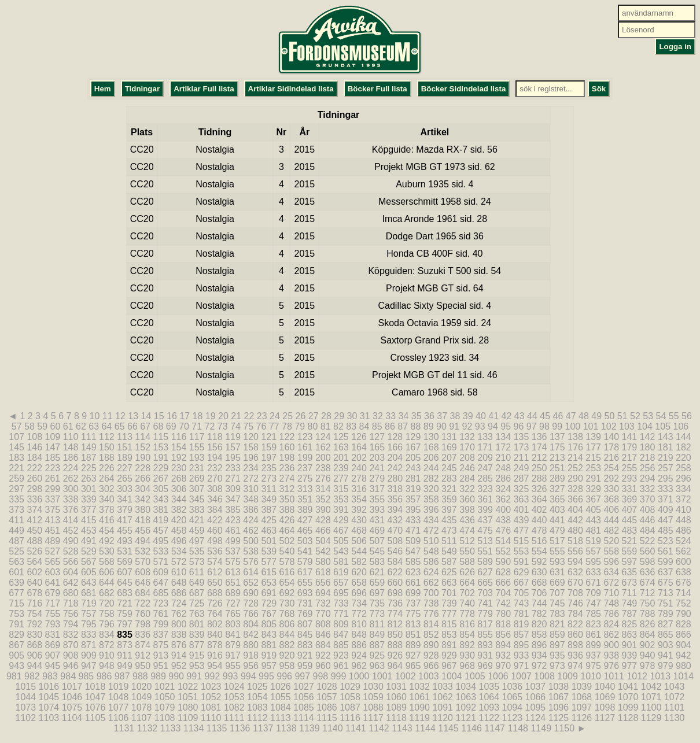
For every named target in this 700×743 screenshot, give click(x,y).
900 (611, 645)
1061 (419, 697)
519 (593, 541)
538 (251, 551)
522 (648, 541)
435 (449, 520)
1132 (148, 728)
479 (557, 531)
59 (42, 426)
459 (197, 531)
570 (143, 562)
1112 (257, 718)
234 (251, 468)
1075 (72, 707)
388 (287, 510)
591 (522, 562)
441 (557, 520)
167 (413, 447)
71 (197, 426)
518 (575, 541)
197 (269, 458)
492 (107, 541)
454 (107, 531)
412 (34, 520)
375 (53, 510)
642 (71, 583)
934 (539, 655)
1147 (495, 728)
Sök (599, 89)
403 (557, 510)
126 (359, 437)
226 (107, 468)
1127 (605, 718)
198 (287, 458)
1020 (142, 687)
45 (545, 416)
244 (431, 468)
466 (323, 531)
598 (648, 562)
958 (287, 666)
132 (467, 437)
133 (485, 437)
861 (593, 635)
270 (215, 478)
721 (125, 603)
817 (485, 624)
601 (16, 572)
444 (611, 520)
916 (215, 655)
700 (431, 593)
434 (431, 520)
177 (593, 447)
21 (236, 416)
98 (544, 426)
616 (287, 572)
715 (16, 603)
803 (233, 624)
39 (468, 416)
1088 (373, 707)
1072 (675, 697)
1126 (582, 718)
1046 (72, 697)
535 (197, 551)
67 (145, 426)
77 (274, 426)
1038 (559, 687)
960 (323, 666)
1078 (142, 707)
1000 (359, 676)
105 (663, 426)
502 (287, 541)
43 (520, 416)
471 (413, 531)
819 (522, 624)
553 (522, 551)
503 (305, 541)
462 (251, 531)
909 (89, 655)
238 (323, 468)
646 (143, 583)
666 (503, 583)
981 (14, 676)
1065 (513, 697)
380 (143, 510)
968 (467, 666)
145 (16, 447)
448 (684, 520)
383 (197, 510)
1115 (327, 718)
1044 (26, 697)
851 (413, 635)
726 (215, 603)
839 (197, 635)
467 (341, 531)
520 (611, 541)
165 (377, 447)
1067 (559, 697)
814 (431, 624)
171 (485, 447)
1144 (425, 728)
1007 (521, 676)
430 (359, 520)
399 (485, 510)
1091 (443, 707)
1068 (582, 697)
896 (539, 645)
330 (611, 489)
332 (648, 489)
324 (503, 489)
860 (575, 635)
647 (161, 583)
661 (413, 583)
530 (107, 551)
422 (215, 520)
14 (146, 416)
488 (34, 541)
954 (215, 666)
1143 (402, 728)
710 (611, 593)
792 (34, 624)
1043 (675, 687)
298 (34, 489)
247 (485, 468)
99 (557, 426)
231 (197, 468)
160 (287, 447)
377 (89, 510)
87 (403, 426)
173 (522, 447)
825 (630, 624)
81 (326, 426)
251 (557, 468)
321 (449, 489)
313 (305, 489)
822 (575, 624)
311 (269, 489)
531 (125, 551)
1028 (327, 687)
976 (611, 666)
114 (143, 437)
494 (143, 541)
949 (125, 666)
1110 (211, 718)
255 (630, 468)
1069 (605, 697)
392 (359, 510)
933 (522, 655)
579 (305, 562)
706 (539, 593)
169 (449, 447)
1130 (675, 718)
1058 (350, 697)
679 (53, 593)
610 (179, 572)
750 (648, 603)
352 (323, 499)
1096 (559, 707)
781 (522, 614)
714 (684, 593)
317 (377, 489)
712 (648, 593)
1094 (513, 707)
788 (648, 614)
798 (143, 624)
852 (431, 635)
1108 (165, 718)
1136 (240, 728)
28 (326, 416)
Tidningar (142, 89)
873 (125, 645)
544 (359, 551)
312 (287, 489)
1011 (614, 676)
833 (89, 635)
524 (684, 541)
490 (71, 541)
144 (684, 437)
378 (107, 510)
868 (34, 645)
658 (359, 583)
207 (449, 458)
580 (323, 562)
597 (630, 562)
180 (648, 447)
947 (89, 666)
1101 (675, 707)
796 (107, 624)
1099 (628, 707)
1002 (406, 676)
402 (539, 510)
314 (323, 489)
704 (503, 593)
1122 (489, 718)
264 (107, 478)
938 (611, 655)
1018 (95, 687)
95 (506, 426)
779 (485, 614)
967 (449, 666)
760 (143, 614)
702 (467, 593)
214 (575, 458)
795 (89, 624)
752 (684, 603)
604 (71, 572)
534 (179, 551)
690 (251, 593)
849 (377, 635)
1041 (628, 687)
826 (648, 624)
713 (666, 593)
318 (395, 489)
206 (431, 458)
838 (179, 635)
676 (684, 583)
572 (179, 562)
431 (377, 520)
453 (89, 531)
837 (161, 635)
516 (539, 541)
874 (143, 645)
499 (233, 541)
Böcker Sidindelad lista (464, 89)
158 (251, 447)
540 (287, 551)
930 (467, 655)
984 (68, 676)
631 (557, 572)
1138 (286, 728)
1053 (234, 697)
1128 (628, 718)
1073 (26, 707)
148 (71, 447)
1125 (559, 718)
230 (179, 468)
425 (269, 520)
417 (125, 520)
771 (341, 614)
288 (539, 478)
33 (390, 416)
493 (125, 541)
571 (161, 562)
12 (120, 416)
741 (485, 603)
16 (172, 416)
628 (503, 572)
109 (53, 437)
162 (323, 447)
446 (648, 520)
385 (233, 510)
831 (53, 635)
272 (251, 478)
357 (413, 499)
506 (359, 541)
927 (413, 655)
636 (648, 572)
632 (575, 572)
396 (431, 510)
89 (429, 426)
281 (413, 478)
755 (53, 614)
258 (684, 468)
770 (323, 614)
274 (287, 478)
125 (341, 437)
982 (32, 676)
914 (179, 655)
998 (321, 676)
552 (503, 551)
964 (395, 666)
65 (120, 426)
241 (377, 468)
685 (161, 593)
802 (215, 624)
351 (305, 499)
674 (648, 583)
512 (467, 541)
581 (341, 562)
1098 (605, 707)
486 (684, 531)
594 (575, 562)
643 (89, 583)
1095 (536, 707)
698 (395, 593)
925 (377, 655)
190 (143, 458)
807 (305, 624)
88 (416, 426)
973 (557, 666)
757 (89, 614)
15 (159, 416)
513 (485, 541)
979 (666, 666)
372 (684, 499)
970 (503, 666)
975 (593, 666)
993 (231, 676)
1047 (95, 697)
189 (125, 458)
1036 (513, 687)
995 (266, 676)
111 (89, 437)
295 (666, 478)
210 (503, 458)
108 (34, 437)
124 (323, 437)
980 (684, 666)
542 (323, 551)
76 (261, 426)
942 (684, 655)
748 (611, 603)
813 (413, 624)
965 (413, 666)
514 (503, 541)
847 (341, 635)
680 (71, 593)
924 (359, 655)
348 (251, 499)
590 (503, 562)
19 (211, 416)
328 (575, 489)
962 (359, 666)
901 (630, 645)
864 (648, 635)
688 (215, 593)
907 (53, 655)
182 (684, 447)
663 (449, 583)
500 (251, 541)
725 (197, 603)
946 (71, 666)
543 (341, 551)
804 (251, 624)
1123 (513, 718)
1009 (568, 676)
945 (53, 666)
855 (485, 635)
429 (341, 520)
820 (539, 624)
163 (341, 447)
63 (94, 426)
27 (314, 416)
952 (179, 666)
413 (53, 520)
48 (584, 416)
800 (179, 624)
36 (429, 416)
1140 (333, 728)
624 (431, 572)
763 (197, 614)
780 (503, 614)
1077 (119, 707)
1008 (544, 676)
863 (630, 635)
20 (223, 416)
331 (630, 489)
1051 (188, 697)
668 (539, 583)
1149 (541, 728)
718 (71, 603)
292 (611, 478)
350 (287, 499)
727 (233, 603)
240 (359, 468)
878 (215, 645)
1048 (119, 697)
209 (485, 458)
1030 (373, 687)
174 (539, 447)
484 (648, 531)
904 (684, 645)
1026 (281, 687)
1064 (489, 697)
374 (34, 510)
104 (645, 426)
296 (684, 478)
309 (233, 489)
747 (593, 603)
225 (89, 468)
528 (71, 551)
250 (539, 468)
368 (611, 499)
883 (305, 645)
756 (71, 614)
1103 (49, 718)
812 (395, 624)
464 (287, 531)
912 (143, 655)
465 (305, 531)
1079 (165, 707)
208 (467, 458)
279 (377, 478)
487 (16, 541)
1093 (489, 707)
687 (197, 593)
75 (248, 426)
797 (125, 624)
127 (377, 437)
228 (143, 468)
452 (71, 531)
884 (323, 645)
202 (359, 458)
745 (557, 603)
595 (593, 562)
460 (215, 531)
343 (161, 499)
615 (269, 572)
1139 (310, 728)
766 (251, 614)
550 (467, 551)
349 (269, 499)
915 (197, 655)
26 (301, 416)
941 (666, 655)
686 (179, 593)
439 (522, 520)
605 (89, 572)
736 (395, 603)
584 (395, 562)
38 (455, 416)
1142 (379, 728)
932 (503, 655)
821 (557, 624)
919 (269, 655)
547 (413, 551)
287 (522, 478)
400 (503, 510)
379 (125, 510)
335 (16, 499)
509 (413, 541)
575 (233, 562)
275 (305, 478)
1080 (188, 707)
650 (215, 583)
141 (630, 437)
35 (417, 416)
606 (107, 572)
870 (71, 645)
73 (223, 426)
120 (251, 437)
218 (648, 458)
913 (161, 655)
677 (16, 593)
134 (503, 437)
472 (431, 531)
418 (143, 520)
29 (339, 416)
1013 (660, 676)
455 (125, 531)
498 (215, 541)
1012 (637, 676)
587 (449, 562)
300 (71, 489)
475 (485, 531)
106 (681, 426)
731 (305, 603)
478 (539, 531)
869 (53, 645)
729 (269, 603)
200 (323, 458)
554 (539, 551)
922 (323, 655)
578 (287, 562)
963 (377, 666)
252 (575, 468)
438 (503, 520)
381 (161, 510)
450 (34, 531)
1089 (396, 707)
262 (71, 478)
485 (666, 531)
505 (341, 541)
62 (81, 426)
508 (395, 541)
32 (378, 416)
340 (107, 499)
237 (305, 468)
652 (251, 583)
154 (179, 447)
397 (449, 510)
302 (107, 489)
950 (143, 666)
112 (107, 437)
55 (674, 416)
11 (108, 416)
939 (630, 655)
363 (522, 499)
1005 (475, 676)
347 (233, 499)
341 (125, 499)
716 (34, 603)
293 (630, 478)
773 (377, 614)
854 (467, 635)
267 (161, 478)
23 (262, 416)
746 (575, 603)
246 (467, 468)
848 (359, 635)
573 (197, 562)
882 (287, 645)
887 (377, 645)
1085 (304, 707)
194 (215, 458)
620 (359, 572)
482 (611, 531)
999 (339, 676)
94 (493, 426)
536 (215, 551)
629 (522, 572)
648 (179, 583)
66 (132, 426)
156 (215, 447)
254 (611, 468)
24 (275, 416)
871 (89, 645)
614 (251, 572)
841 (233, 635)
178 (611, 447)
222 (34, 468)
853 (449, 635)
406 (611, 510)
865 (666, 635)
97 (532, 426)
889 (413, 645)
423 (233, 520)
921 (305, 655)
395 (413, 510)
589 (485, 562)
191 (161, 458)
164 (359, 447)
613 (233, 572)
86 (390, 426)
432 (395, 520)
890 (431, 645)
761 (161, 614)
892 (467, 645)
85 (377, 426)
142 (648, 437)
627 (485, 572)
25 (288, 416)
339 (89, 499)
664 (467, 583)
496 (179, 541)
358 (431, 499)
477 (522, 531)
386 (251, 510)
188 (107, 458)
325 (522, 489)
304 (143, 489)
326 (539, 489)
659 (377, 583)
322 (467, 489)
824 (611, 624)
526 (34, 551)
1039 (582, 687)
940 (648, 655)
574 (215, 562)
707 (557, 593)
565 (53, 562)
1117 (373, 718)
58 (30, 426)
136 (539, 437)
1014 (684, 676)
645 (125, 583)
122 (287, 437)
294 (648, 478)
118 (215, 437)
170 (467, 447)
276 (323, 478)
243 (413, 468)
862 (611, 635)
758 (107, 614)
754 (34, 614)
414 (71, 520)
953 (197, 666)
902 (648, 645)
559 (630, 551)
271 (233, 478)
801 (197, 624)
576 (251, 562)
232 (215, 468)
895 (522, 645)
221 (16, 468)
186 (71, 458)
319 (413, 489)
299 (53, 489)
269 (197, 478)
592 (539, 562)
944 (34, 666)
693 (305, 593)
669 (557, 583)
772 (359, 614)
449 (16, 531)
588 (467, 562)
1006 (498, 676)
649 (197, 583)
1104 (72, 718)
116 (179, 437)
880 (251, 645)
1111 (234, 718)
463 (269, 531)
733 (341, 603)
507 (377, 541)
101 (591, 426)
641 (53, 583)
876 (179, 645)
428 (323, 520)
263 (89, 478)
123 (305, 437)
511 (449, 541)
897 (557, 645)
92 (467, 426)
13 (133, 416)
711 (630, 593)
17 (185, 416)
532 (143, 551)
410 (684, 510)
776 (431, 614)
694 (323, 593)
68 (159, 426)
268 (179, 478)
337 (53, 499)
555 (557, 551)
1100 (651, 707)
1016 (49, 687)
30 (352, 416)
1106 (119, 718)
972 (539, 666)
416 (107, 520)
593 (557, 562)
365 (557, 499)
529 (89, 551)
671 (593, 583)
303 (125, 489)
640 (34, 583)
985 (86, 676)
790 (684, 614)
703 (485, 593)
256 (648, 468)
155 (197, 447)
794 (71, 624)
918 (251, 655)
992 (213, 676)
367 (593, 499)
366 (575, 499)
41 (493, 416)
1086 (327, 707)
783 (557, 614)
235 (269, 468)
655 (305, 583)
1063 (466, 697)
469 (377, 531)
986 (104, 676)
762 (179, 614)
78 (287, 426)
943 (16, 666)
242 (395, 468)
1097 (582, 707)
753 (16, 614)
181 (666, 447)
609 (161, 572)
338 (71, 499)
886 (359, 645)
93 (480, 426)
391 (341, 510)
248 (503, 468)
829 (16, 635)
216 (611, 458)
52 (635, 416)
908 (71, 655)
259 (16, 478)
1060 (396, 697)
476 (503, 531)
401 (522, 510)
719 (89, 603)
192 (179, 458)
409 (666, 510)
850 (395, 635)
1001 (382, 676)
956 (251, 666)
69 (171, 426)
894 (503, 645)
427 (305, 520)
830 (34, 635)
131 (449, 437)
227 (125, 468)
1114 (304, 718)
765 (233, 614)
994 (248, 676)
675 (666, 583)
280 (395, 478)
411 (16, 520)
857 (522, 635)
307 (197, 489)
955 (233, 666)
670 (575, 583)
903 (666, 645)
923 (341, 655)
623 (413, 572)
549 (449, 551)
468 (359, 531)
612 (215, 572)
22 (249, 416)
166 (395, 447)
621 (377, 572)
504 (323, 541)
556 (575, 551)
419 (161, 520)
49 (596, 416)
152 (143, 447)
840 (215, 635)
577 (269, 562)
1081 (211, 707)
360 (467, 499)
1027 (304, 687)
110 (71, 437)
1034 (466, 687)
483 (630, 531)
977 (630, 666)
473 (449, 531)
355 (377, 499)
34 (404, 416)
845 (305, 635)
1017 (72, 687)
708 (575, 593)
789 (666, 614)
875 (161, 645)
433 (413, 520)
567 (89, 562)
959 (305, 666)
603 (53, 572)
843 (269, 635)
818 (503, 624)
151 (125, 447)
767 (269, 614)
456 (143, 531)
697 (377, 593)
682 (107, 593)
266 (143, 478)
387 (269, 510)
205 (413, 458)
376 (71, 510)
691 (269, 593)
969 (485, 666)
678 (34, 593)
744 (539, 603)
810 (359, 624)
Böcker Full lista (377, 89)
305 (161, 489)
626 (467, 572)
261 (53, 478)
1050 (165, 697)
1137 (263, 728)
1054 (257, 697)
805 (269, 624)
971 (522, 666)
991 (194, 676)
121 (269, 437)
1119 (419, 718)
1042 (651, 687)
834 (107, 635)
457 (161, 531)
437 (485, 520)
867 (16, 645)
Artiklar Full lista (204, 89)
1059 (373, 697)
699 (413, 593)
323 (485, 489)
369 (630, 499)
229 (161, 468)
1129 (651, 718)
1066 (536, 697)
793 (53, 624)
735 (377, 603)
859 (557, 635)
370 (648, 499)
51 (622, 416)
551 (485, 551)
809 (341, 624)
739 (449, 603)
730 (287, 603)
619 (341, 572)
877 (197, 645)
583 (377, 562)
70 (184, 426)
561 (666, 551)
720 (107, 603)
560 (648, 551)
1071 (651, 697)
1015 (26, 687)
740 (467, 603)
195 (233, 458)
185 (53, 458)
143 (666, 437)
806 (287, 624)
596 (611, 562)
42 (507, 416)
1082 (234, 707)
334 (684, 489)
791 (16, 624)
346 (215, 499)
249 (522, 468)
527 (53, 551)
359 (449, 499)
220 (684, 458)
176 (575, 447)
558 (611, 551)
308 (215, 489)
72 (210, 426)
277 (341, 478)
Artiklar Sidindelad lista (291, 89)
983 (50, 676)
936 (575, 655)
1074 (49, 707)
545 (377, 551)
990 (176, 676)
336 (34, 499)
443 (593, 520)
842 (251, 635)
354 (359, 499)
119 (233, 437)
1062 (443, 697)
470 (395, 531)
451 (53, 531)
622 (395, 572)
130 (431, 437)
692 (287, 593)
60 (56, 426)
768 (287, 614)
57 (17, 426)
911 (125, 655)
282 (431, 478)
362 (503, 499)
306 (179, 489)
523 (666, 541)
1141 (356, 728)
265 (125, 478)
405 (593, 510)
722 (143, 603)
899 (593, 645)
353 (341, 499)
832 (71, 635)
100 (573, 426)
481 (593, 531)
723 (161, 603)
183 (16, 458)
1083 (257, 707)
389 (305, 510)
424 (251, 520)
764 (215, 614)
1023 (211, 687)
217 (630, 458)
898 (575, 645)
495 (161, 541)
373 (16, 510)
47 (571, 416)
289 (557, 478)
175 (557, 447)
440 (539, 520)
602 (34, 572)
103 (627, 426)
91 (454, 426)
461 (233, 531)
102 (609, 426)
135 (522, 437)
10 (95, 416)
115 (161, 437)
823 (593, 624)
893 (485, 645)
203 (377, 458)
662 (431, 583)
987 (122, 676)
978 (648, 666)
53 (648, 416)
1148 (518, 728)
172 (503, 447)
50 (610, 416)
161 (305, 447)
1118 (396, 718)
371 (666, 499)
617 (305, 572)
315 (341, 489)
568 (107, 562)
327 (557, 489)
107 (16, 437)
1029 (350, 687)
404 (575, 510)
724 (179, 603)
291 (593, 478)
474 (467, 531)
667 (522, 583)
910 (107, 655)
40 (481, 416)
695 (341, 593)
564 (34, 562)
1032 (419, 687)
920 (287, 655)
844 (287, 635)
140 (611, 437)
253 (593, 468)
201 (341, 458)
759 (125, 614)
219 (666, 458)
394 (395, 510)
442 (575, 520)
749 (630, 603)
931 (485, 655)
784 (575, 614)
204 (395, 458)
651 (233, 583)
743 (522, 603)
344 (179, 499)
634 (611, 572)
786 (611, 614)
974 (575, 666)
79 (300, 426)
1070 (628, 697)
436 (467, 520)
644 (107, 583)
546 (395, 551)
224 (71, 468)
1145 (448, 728)
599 (666, 562)
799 (161, 624)
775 (413, 614)
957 (269, 666)
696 (359, 593)
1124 (536, 718)
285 (485, 478)
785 (593, 614)
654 (287, 583)
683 (125, 593)
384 (215, 510)
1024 (234, 687)
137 (557, 437)
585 (413, 562)
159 (269, 447)
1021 (165, 687)
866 (684, 635)
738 (431, 603)
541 (305, 551)
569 (125, 562)
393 (377, 510)
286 (503, 478)
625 (449, 572)
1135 (217, 728)
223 (53, 468)
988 (140, 676)
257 (666, 468)
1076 (95, 707)
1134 (194, 728)
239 (341, 468)
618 (323, 572)
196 (251, 458)
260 (34, 478)
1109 (188, 718)
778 (467, 614)
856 (503, 635)
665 (485, 583)
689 (233, 593)
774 (395, 614)
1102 (26, 718)
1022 (188, 687)
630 (539, 572)
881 (269, 645)
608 (143, 572)
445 (630, 520)
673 (630, 583)
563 (16, 562)
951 (161, 666)
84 (364, 426)
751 (666, 603)
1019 (119, 687)
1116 (350, 718)
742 (503, 603)
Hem (103, 89)
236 (287, 468)
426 (287, 520)
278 (359, 478)
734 (359, 603)
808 (323, 624)
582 (359, 562)
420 (179, 520)
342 (143, 499)
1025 (257, 687)
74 (235, 426)
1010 (591, 676)
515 (522, 541)
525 (16, 551)
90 (441, 426)
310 (251, 489)
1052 (211, 697)
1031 (396, 687)
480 (575, 531)
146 (34, 447)
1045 (49, 697)
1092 (466, 707)
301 (89, 489)
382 (179, 510)
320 (431, 489)
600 (684, 562)
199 (305, 458)
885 (341, 645)
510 (431, 541)
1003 (429, 676)
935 (557, 655)
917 (233, 655)
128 (395, 437)
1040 (605, 687)
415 (89, 520)
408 (648, 510)
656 (323, 583)
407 (630, 510)
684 (143, 593)
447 (666, 520)
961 (341, 666)
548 (431, 551)
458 (179, 531)
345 (197, 499)
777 (449, 614)
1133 (171, 728)
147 (53, 447)
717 (53, 603)
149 (89, 447)
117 (197, 437)
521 (630, 541)
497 (197, 541)
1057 (327, 697)
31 (365, 416)
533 (161, 551)
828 (684, 624)
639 (16, 583)
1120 (443, 718)
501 (269, 541)
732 (323, 603)
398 (467, 510)
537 (233, 551)
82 (338, 426)
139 (593, 437)
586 (431, 562)
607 (125, 572)
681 (89, 593)
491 (89, 541)
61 (68, 426)
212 (539, 458)
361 (485, 499)
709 (593, 593)
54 (661, 416)
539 (269, 551)
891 (449, 645)
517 (557, 541)
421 (197, 520)
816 (467, 624)
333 (666, 489)
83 (351, 426)
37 (442, 416)
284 (467, 478)
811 (377, 624)
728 (251, 603)
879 (233, 645)
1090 (419, 707)
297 (16, 489)
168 (431, 447)
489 (53, 541)
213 (557, 458)
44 (532, 416)
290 (575, 478)
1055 (281, 697)
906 (34, 655)
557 (593, 551)
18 (198, 416)
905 (16, 655)
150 (107, 447)
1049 (142, 697)
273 (269, 478)
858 (539, 635)
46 (558, 416)
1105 (95, 718)
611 (197, 572)
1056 (304, 697)
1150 (565, 728)
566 (71, 562)
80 (313, 426)
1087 (350, 707)
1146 (471, 728)
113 (125, 437)
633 (593, 572)
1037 (536, 687)
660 (395, 583)
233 (233, 468)
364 (539, 499)
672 (611, 583)
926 (395, 655)
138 (575, 437)
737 (413, 603)
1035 (489, 687)
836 (143, 635)
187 (89, 458)
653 (269, 583)
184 (34, 458)
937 (593, 655)
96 (519, 426)
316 (359, 489)
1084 (281, 707)
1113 (281, 718)
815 (449, 624)
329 (593, 489)
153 (161, 447)
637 (666, 572)
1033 (443, 687)
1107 (142, 718)
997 (302, 676)
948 (107, 666)
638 (684, 572)
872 (107, 645)
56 (687, 416)
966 (431, 666)
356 (395, 499)
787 (630, 614)
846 (323, 635)
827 (666, 624)
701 (449, 593)
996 (284, 676)
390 (323, 510)
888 (395, 645)
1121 (466, 718)
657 (341, 583)
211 (522, 458)
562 (684, 551)
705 (522, 593)
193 (197, 458)
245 (449, 468)
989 (158, 676)
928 (431, 655)
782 (539, 614)
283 (449, 478)
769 (305, 614)
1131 (124, 728)
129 (413, 437)
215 (593, 458)
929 (449, 655)
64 (107, 426)
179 (630, 447)
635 (630, 572)
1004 (452, 676)
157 (233, 447)
